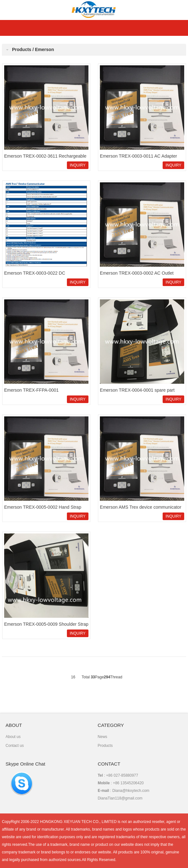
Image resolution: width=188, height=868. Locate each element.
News (102, 737)
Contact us (15, 746)
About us (13, 737)
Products (105, 746)
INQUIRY (78, 165)
